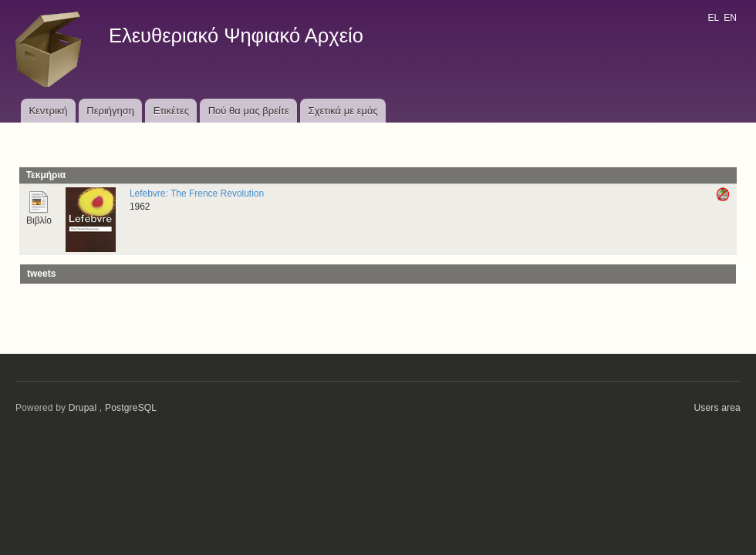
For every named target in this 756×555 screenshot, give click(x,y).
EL (713, 18)
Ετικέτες (171, 111)
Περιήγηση (110, 111)
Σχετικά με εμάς (343, 111)
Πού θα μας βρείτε (249, 111)
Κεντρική (48, 111)
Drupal (83, 408)
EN (730, 18)
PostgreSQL (131, 408)
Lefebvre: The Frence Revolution (197, 193)
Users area (717, 408)
